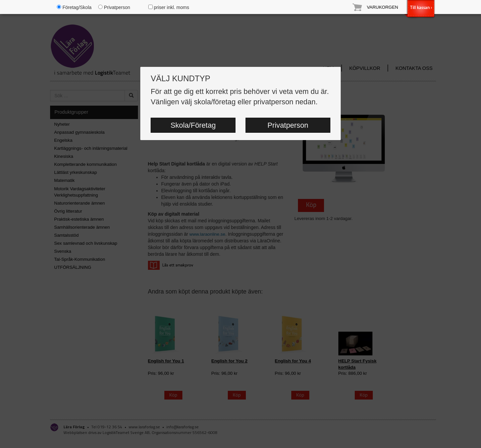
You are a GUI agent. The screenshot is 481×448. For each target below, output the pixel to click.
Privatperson (288, 125)
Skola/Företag (193, 125)
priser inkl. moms (169, 7)
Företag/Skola (74, 7)
